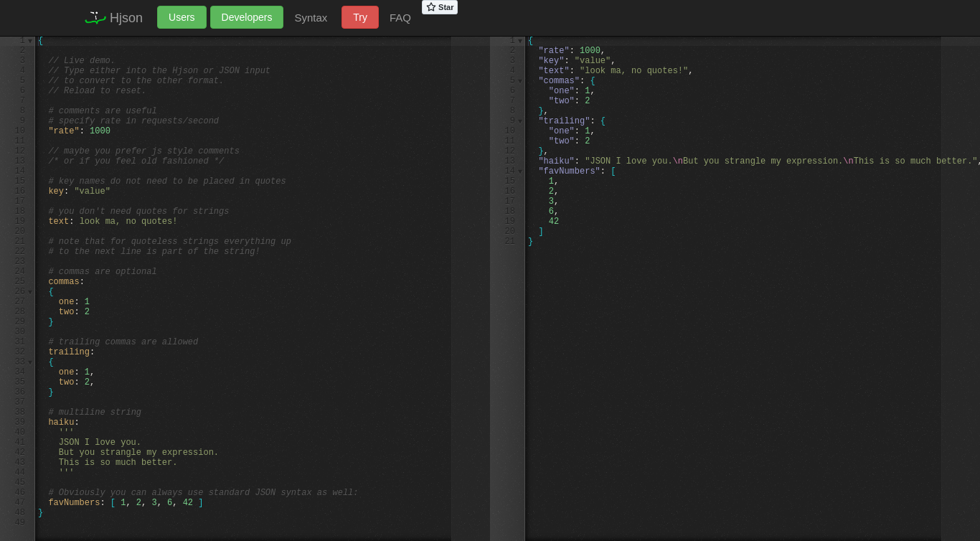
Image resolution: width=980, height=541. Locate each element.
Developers (247, 17)
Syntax (311, 18)
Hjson (112, 18)
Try (360, 17)
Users (182, 17)
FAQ (400, 18)
